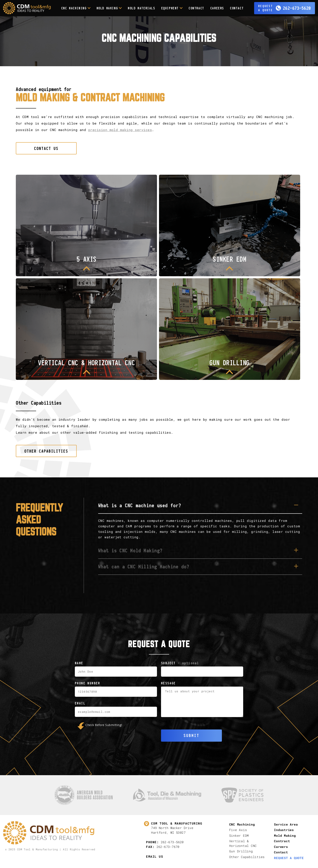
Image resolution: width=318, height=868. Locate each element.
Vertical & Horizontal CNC (243, 843)
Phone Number (88, 683)
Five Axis (238, 830)
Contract (196, 8)
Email (80, 703)
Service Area (286, 824)
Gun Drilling (241, 851)
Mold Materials (141, 8)
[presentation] (106, 736)
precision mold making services (120, 130)
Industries (284, 830)
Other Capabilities (247, 857)
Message (168, 683)
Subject (180, 663)
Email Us (155, 856)
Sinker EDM (239, 835)
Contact (237, 8)
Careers (217, 8)
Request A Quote (289, 858)
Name (79, 663)
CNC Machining (76, 8)
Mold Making (109, 8)
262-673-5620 (172, 842)
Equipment (172, 8)
